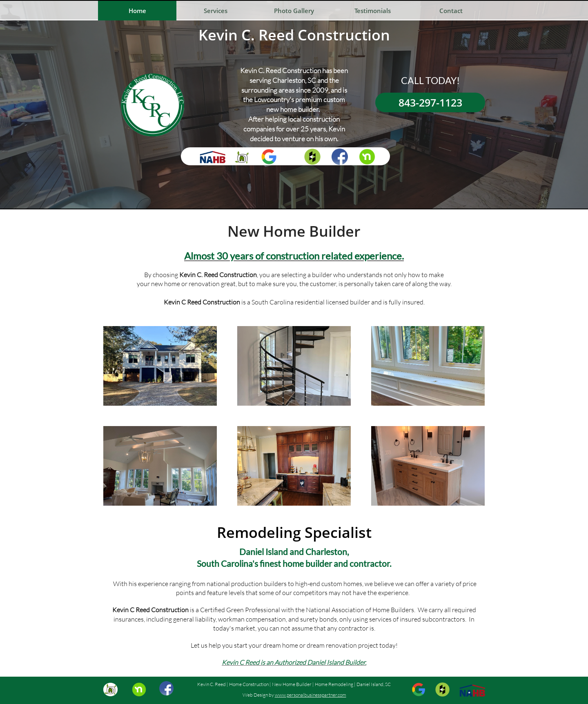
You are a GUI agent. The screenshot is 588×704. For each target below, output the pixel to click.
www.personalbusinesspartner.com (311, 695)
